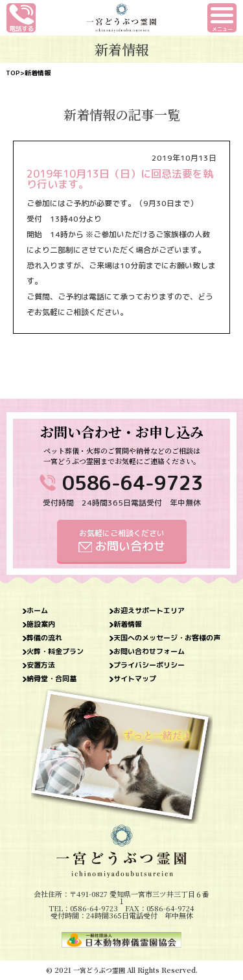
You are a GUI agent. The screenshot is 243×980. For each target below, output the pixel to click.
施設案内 (41, 624)
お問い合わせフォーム (149, 652)
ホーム (37, 611)
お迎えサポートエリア (149, 611)
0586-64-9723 (133, 483)
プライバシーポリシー (149, 665)
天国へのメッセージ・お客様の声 (167, 638)
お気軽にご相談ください (122, 541)
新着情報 (128, 624)
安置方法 (41, 665)
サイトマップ (135, 679)
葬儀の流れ (44, 638)
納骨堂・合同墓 (52, 679)
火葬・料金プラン (55, 652)
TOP (13, 73)
